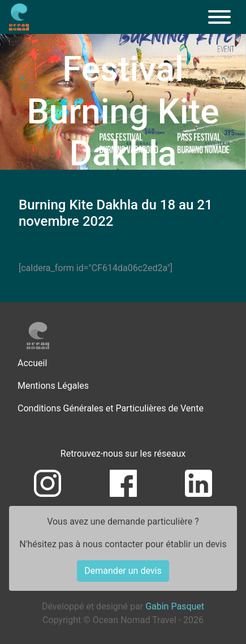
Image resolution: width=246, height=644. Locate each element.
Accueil (32, 363)
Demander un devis (123, 571)
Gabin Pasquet (175, 606)
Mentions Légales (53, 386)
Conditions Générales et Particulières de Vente (111, 408)
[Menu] (219, 17)
